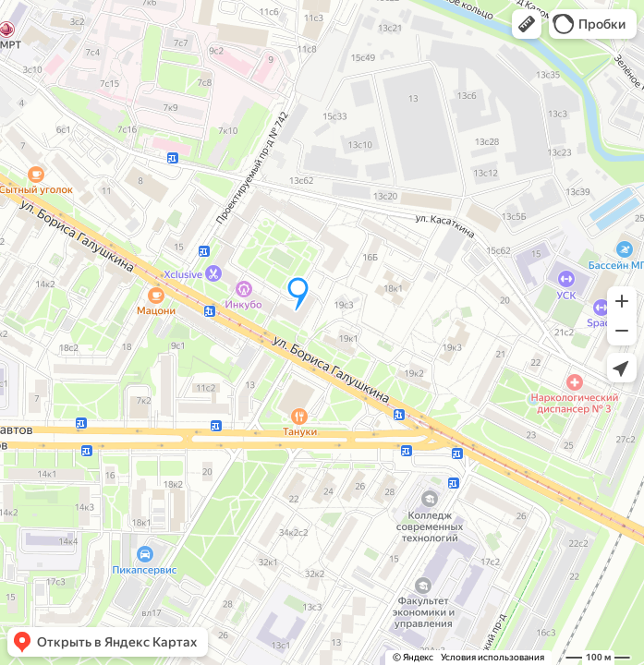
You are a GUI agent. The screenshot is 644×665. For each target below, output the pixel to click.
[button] (527, 24)
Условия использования (492, 657)
